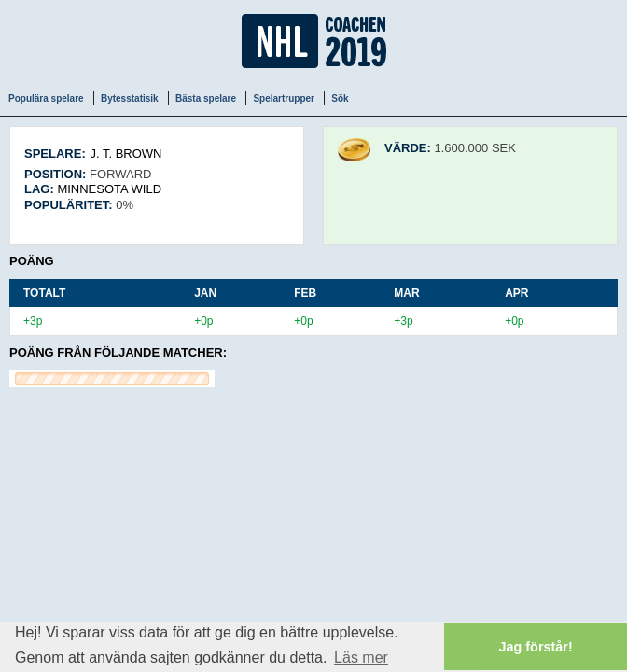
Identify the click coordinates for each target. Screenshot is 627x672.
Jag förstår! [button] (536, 647)
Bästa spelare (206, 98)
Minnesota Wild (109, 189)
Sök (340, 98)
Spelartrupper (284, 98)
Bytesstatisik (130, 98)
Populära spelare (46, 98)
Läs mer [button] (361, 658)
